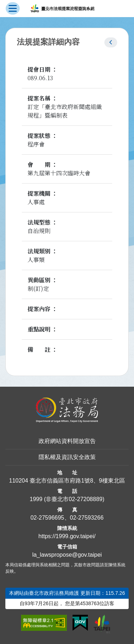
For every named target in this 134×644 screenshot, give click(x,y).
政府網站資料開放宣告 (67, 441)
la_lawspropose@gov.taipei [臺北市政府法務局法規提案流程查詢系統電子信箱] (67, 555)
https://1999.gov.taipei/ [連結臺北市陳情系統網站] (67, 536)
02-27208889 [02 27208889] (85, 499)
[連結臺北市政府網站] (102, 624)
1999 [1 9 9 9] (36, 499)
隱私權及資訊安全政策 (67, 457)
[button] (111, 42)
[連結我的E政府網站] (80, 623)
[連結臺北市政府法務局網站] (67, 410)
